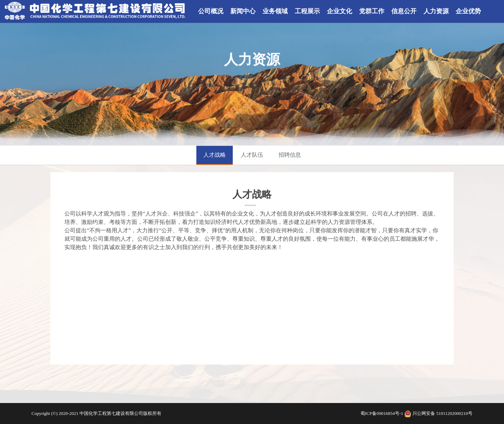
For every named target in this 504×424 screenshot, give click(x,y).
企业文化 (339, 11)
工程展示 (307, 11)
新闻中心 (243, 11)
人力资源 (436, 11)
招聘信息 (290, 155)
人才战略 (215, 155)
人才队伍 (252, 155)
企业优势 (468, 11)
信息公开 (404, 11)
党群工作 (372, 11)
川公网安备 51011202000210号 (442, 413)
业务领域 (275, 11)
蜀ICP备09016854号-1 (382, 413)
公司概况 (211, 11)
